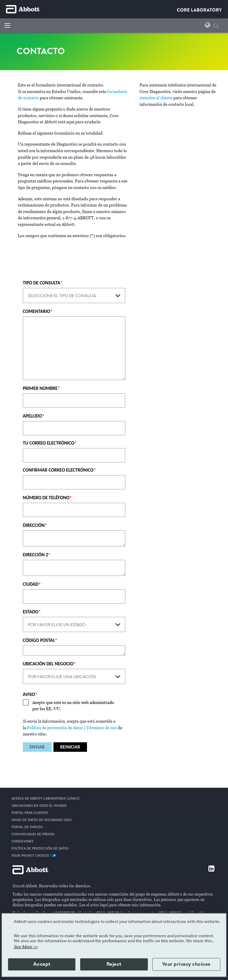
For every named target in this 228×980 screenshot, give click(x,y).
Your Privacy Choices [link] (34, 855)
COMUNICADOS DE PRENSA (33, 834)
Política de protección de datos (55, 728)
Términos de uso (102, 728)
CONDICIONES (23, 841)
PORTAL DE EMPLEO (27, 827)
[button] (216, 25)
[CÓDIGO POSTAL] (74, 650)
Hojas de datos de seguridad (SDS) (42, 820)
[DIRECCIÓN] (74, 538)
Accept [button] (42, 964)
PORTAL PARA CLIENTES (30, 813)
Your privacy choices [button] (186, 964)
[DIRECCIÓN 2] (74, 568)
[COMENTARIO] (74, 348)
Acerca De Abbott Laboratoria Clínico (46, 798)
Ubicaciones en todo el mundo (39, 806)
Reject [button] (114, 964)
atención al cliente (156, 98)
